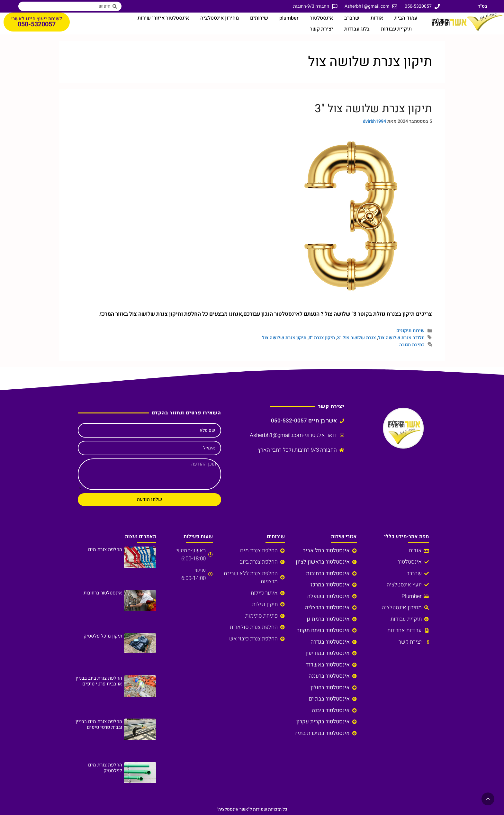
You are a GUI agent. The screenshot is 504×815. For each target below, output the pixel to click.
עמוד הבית (406, 18)
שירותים (259, 18)
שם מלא (207, 430)
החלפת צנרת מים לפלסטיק (105, 768)
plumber (289, 18)
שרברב (352, 18)
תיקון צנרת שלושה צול (284, 338)
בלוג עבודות (357, 29)
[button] (488, 799)
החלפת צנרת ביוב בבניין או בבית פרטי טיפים (99, 681)
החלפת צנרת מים (105, 549)
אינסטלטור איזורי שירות (163, 18)
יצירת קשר (321, 29)
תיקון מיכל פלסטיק (103, 636)
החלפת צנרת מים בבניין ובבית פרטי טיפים (99, 724)
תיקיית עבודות (396, 29)
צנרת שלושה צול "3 (356, 338)
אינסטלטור (321, 18)
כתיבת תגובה (412, 345)
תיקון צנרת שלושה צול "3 (373, 109)
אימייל (209, 448)
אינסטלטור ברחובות (103, 593)
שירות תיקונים (410, 331)
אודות (377, 18)
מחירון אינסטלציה (220, 18)
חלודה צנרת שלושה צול (401, 338)
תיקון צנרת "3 (322, 338)
